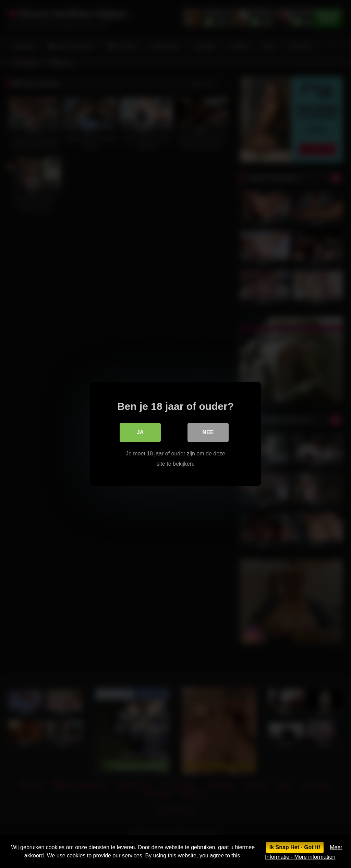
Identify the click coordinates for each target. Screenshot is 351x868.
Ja (140, 432)
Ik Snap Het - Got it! (295, 847)
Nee (208, 432)
